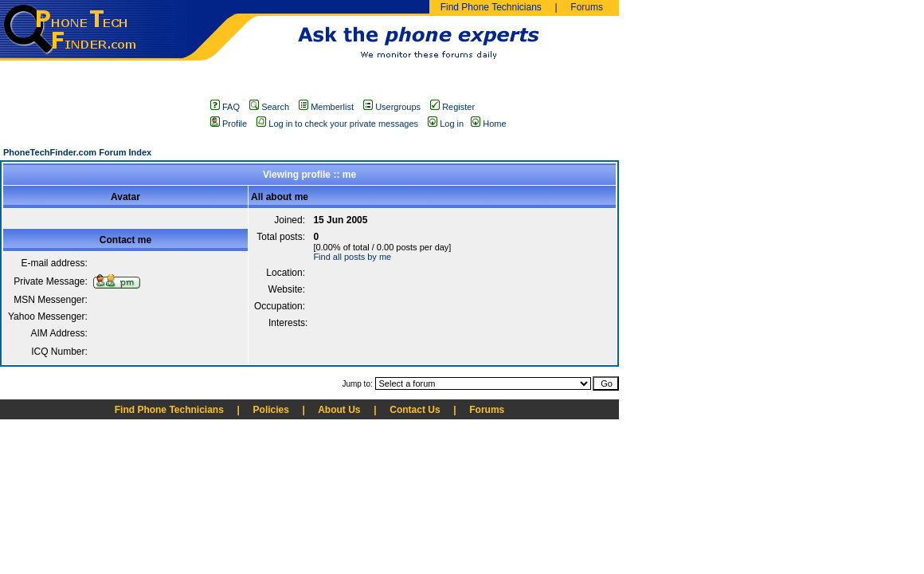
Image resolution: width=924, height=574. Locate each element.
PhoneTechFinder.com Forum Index (77, 152)
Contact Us (415, 410)
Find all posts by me (352, 257)
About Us (339, 410)
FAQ (225, 107)
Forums (587, 7)
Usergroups (392, 107)
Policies (271, 410)
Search (269, 107)
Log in (446, 124)
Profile (229, 124)
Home (494, 124)
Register (452, 107)
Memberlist (326, 107)
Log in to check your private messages (337, 124)
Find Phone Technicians (491, 7)
